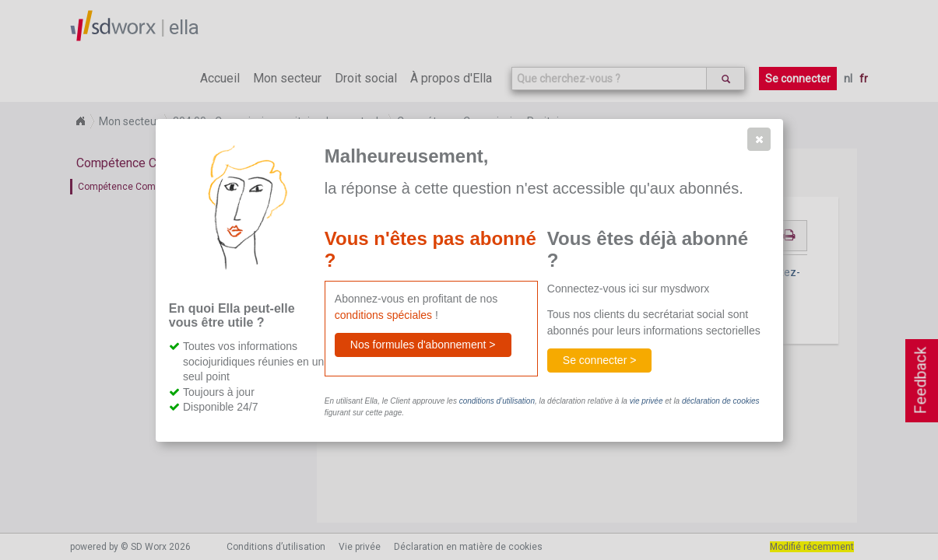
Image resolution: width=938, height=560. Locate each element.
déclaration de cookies (721, 401)
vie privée (646, 401)
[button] (759, 139)
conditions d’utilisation (497, 401)
